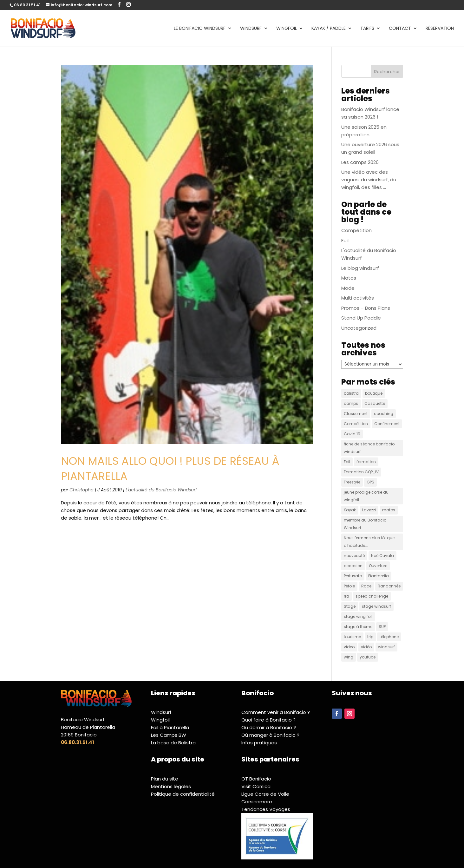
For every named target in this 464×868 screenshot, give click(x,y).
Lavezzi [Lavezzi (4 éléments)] (369, 510)
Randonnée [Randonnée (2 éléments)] (389, 586)
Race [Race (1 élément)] (366, 586)
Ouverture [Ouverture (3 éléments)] (378, 566)
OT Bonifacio (256, 779)
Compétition (356, 230)
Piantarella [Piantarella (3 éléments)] (379, 576)
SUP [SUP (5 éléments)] (382, 627)
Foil (345, 240)
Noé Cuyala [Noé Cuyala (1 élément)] (382, 556)
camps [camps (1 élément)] (351, 403)
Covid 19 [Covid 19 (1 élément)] (352, 434)
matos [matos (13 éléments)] (389, 510)
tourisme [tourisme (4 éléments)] (352, 637)
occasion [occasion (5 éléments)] (353, 566)
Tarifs (367, 29)
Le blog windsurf (360, 268)
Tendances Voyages (266, 809)
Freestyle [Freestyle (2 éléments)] (352, 482)
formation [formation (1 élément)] (366, 462)
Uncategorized (359, 328)
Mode (348, 288)
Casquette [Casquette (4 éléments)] (375, 403)
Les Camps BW (169, 735)
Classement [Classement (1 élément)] (356, 414)
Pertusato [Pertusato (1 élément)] (353, 576)
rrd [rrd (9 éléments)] (346, 596)
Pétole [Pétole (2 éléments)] (349, 586)
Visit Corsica (256, 786)
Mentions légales (171, 786)
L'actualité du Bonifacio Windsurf (161, 490)
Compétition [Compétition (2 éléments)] (356, 424)
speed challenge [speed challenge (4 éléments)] (372, 596)
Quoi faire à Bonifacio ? (268, 720)
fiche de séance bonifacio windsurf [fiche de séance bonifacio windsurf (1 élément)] (369, 448)
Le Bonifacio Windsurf (200, 29)
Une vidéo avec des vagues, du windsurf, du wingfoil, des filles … (369, 180)
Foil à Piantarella (170, 727)
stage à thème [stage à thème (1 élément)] (358, 627)
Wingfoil (287, 29)
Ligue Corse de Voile (265, 794)
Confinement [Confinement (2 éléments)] (387, 424)
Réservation (440, 29)
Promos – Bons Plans (366, 308)
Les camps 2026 (360, 162)
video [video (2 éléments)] (349, 647)
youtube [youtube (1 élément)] (368, 657)
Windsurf (251, 29)
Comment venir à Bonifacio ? (276, 712)
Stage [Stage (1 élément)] (350, 606)
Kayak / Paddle (329, 29)
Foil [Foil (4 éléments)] (347, 462)
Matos (349, 278)
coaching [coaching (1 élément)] (384, 414)
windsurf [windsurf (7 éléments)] (386, 647)
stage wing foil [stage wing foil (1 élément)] (358, 616)
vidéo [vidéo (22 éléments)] (366, 647)
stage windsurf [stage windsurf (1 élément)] (376, 606)
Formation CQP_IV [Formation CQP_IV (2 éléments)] (361, 472)
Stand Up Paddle (361, 318)
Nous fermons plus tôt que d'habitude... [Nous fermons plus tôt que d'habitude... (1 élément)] (369, 542)
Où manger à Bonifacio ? (270, 735)
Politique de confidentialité (183, 794)
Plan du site (165, 779)
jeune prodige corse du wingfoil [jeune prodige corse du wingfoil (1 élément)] (366, 496)
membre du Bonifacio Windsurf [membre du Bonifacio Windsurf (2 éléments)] (365, 524)
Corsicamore (257, 802)
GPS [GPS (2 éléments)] (370, 482)
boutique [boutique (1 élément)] (374, 393)
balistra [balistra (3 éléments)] (351, 393)
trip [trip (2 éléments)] (370, 637)
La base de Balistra (173, 743)
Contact (400, 29)
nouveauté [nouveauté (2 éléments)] (354, 556)
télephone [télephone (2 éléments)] (389, 637)
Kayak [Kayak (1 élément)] (350, 510)
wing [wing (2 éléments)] (349, 657)
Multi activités (358, 298)
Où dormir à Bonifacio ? (269, 727)
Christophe (82, 490)
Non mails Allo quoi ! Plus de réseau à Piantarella (170, 469)
